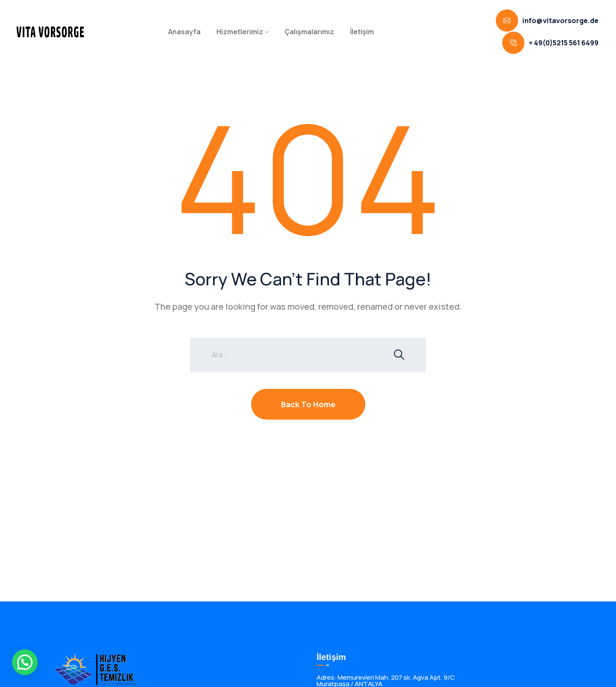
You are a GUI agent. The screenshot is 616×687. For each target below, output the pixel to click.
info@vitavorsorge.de (560, 21)
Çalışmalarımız (309, 32)
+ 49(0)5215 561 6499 (564, 43)
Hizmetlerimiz (240, 32)
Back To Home (308, 404)
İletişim (362, 32)
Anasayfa (184, 32)
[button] (25, 662)
